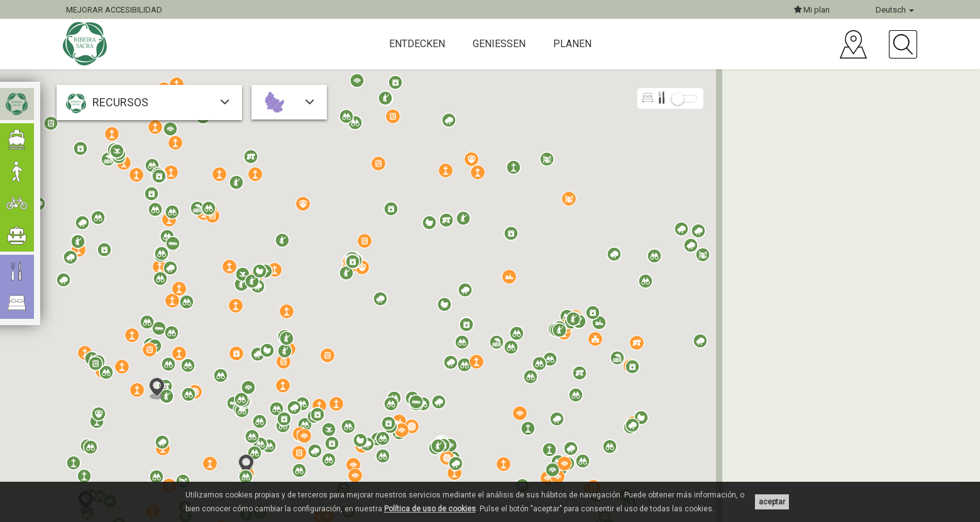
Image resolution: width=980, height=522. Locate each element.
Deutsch (895, 10)
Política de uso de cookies (430, 509)
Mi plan (812, 10)
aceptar (772, 502)
